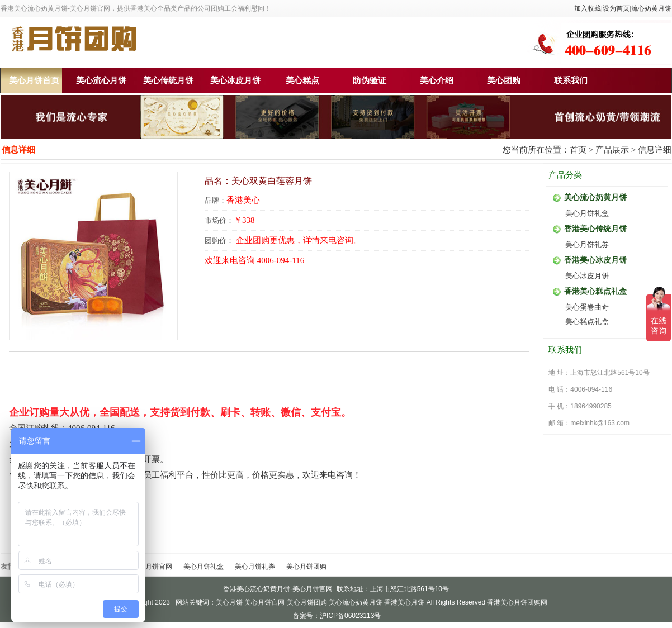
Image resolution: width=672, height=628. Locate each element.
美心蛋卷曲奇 (587, 307)
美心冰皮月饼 (235, 80)
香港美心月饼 (404, 602)
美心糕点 (302, 80)
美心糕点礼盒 (587, 322)
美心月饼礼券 (587, 244)
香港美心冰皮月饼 (595, 260)
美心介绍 (437, 80)
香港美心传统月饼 (595, 229)
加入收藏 (588, 8)
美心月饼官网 (152, 567)
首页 (578, 150)
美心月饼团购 (306, 567)
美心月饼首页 (34, 80)
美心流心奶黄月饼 (595, 198)
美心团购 (504, 80)
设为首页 (616, 8)
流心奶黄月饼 (651, 8)
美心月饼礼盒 (587, 213)
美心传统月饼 (168, 80)
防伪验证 (370, 80)
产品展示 (612, 150)
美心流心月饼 (101, 80)
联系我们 (571, 80)
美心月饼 (229, 602)
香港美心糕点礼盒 (595, 291)
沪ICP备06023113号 (350, 616)
